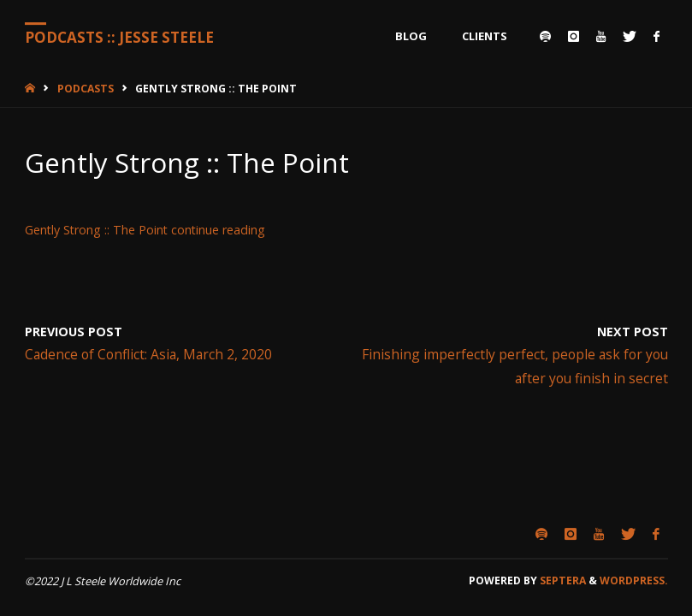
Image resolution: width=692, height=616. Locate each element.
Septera (562, 580)
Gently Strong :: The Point (96, 230)
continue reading (218, 230)
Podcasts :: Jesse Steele (119, 37)
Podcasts (86, 89)
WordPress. (634, 580)
